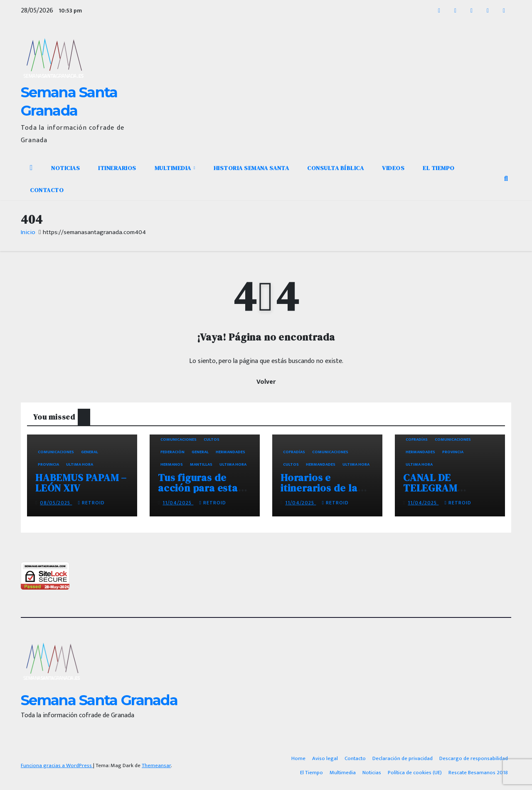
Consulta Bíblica (335, 168)
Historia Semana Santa (251, 168)
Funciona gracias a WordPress (57, 765)
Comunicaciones (56, 452)
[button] (506, 179)
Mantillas (201, 464)
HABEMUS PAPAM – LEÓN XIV (81, 483)
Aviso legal (325, 758)
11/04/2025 (178, 503)
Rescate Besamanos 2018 (478, 773)
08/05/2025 (56, 503)
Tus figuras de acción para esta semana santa (198, 488)
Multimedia (174, 168)
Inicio (28, 232)
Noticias (65, 168)
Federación (172, 452)
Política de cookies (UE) (415, 773)
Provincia (48, 464)
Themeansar (156, 765)
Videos (393, 168)
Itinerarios (117, 168)
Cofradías (294, 452)
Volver (266, 382)
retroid (91, 503)
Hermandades (230, 452)
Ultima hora (80, 464)
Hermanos (172, 464)
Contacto (47, 190)
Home (298, 758)
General (90, 452)
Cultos (212, 439)
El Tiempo (439, 168)
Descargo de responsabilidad (474, 758)
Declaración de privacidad (403, 758)
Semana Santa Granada (99, 700)
